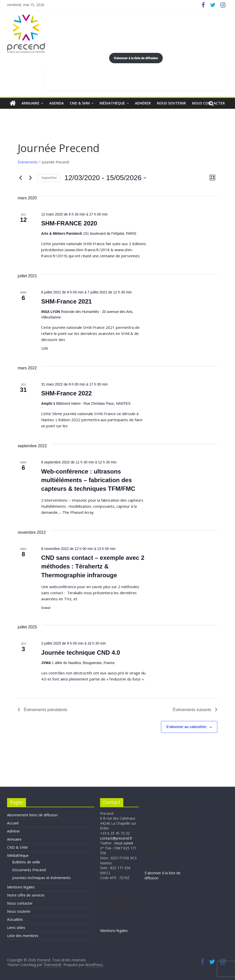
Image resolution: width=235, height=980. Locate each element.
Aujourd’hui (49, 178)
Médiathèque (112, 103)
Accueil (13, 823)
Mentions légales (21, 887)
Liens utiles (16, 928)
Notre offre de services (26, 895)
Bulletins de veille (26, 862)
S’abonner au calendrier (186, 727)
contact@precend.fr (116, 838)
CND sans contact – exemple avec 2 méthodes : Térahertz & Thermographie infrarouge (93, 566)
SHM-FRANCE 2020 (69, 223)
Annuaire (30, 103)
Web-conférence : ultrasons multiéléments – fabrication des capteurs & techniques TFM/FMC (88, 480)
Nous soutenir (171, 103)
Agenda (56, 103)
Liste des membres (23, 936)
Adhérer (143, 103)
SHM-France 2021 (66, 301)
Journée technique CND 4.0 (81, 653)
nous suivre (124, 843)
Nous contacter (20, 903)
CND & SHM (80, 103)
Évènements (28, 162)
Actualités (15, 919)
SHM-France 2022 (66, 393)
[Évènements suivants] (31, 178)
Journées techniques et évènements (41, 878)
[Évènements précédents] (21, 178)
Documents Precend (29, 870)
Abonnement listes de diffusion (32, 815)
